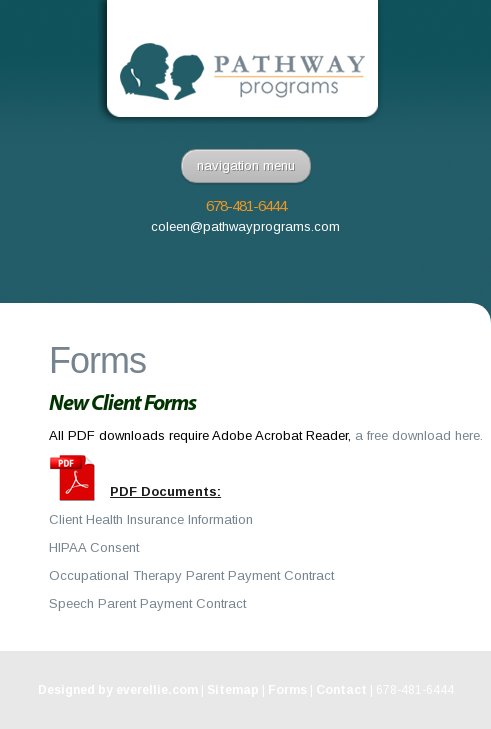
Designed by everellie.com (118, 690)
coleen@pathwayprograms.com (245, 226)
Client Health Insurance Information (151, 519)
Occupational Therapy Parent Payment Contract (191, 575)
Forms (287, 690)
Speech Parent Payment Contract (147, 603)
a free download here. (419, 435)
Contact (341, 690)
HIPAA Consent (94, 547)
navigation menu (246, 165)
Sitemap (233, 690)
